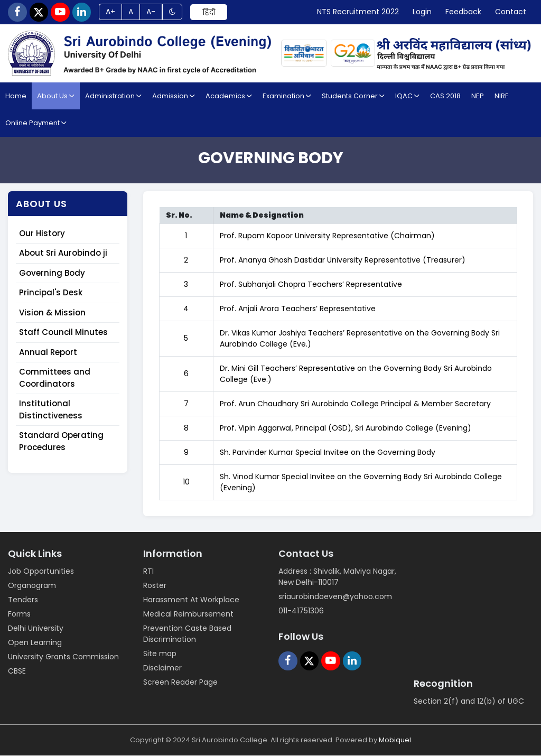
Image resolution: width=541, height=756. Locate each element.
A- (152, 12)
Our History (42, 233)
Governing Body (52, 273)
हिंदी (210, 12)
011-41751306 (301, 611)
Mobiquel (395, 740)
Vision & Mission (52, 312)
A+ (111, 12)
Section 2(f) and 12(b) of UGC (469, 702)
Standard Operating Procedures (61, 442)
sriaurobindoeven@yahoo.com (335, 597)
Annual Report (48, 352)
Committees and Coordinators (55, 378)
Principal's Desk (51, 293)
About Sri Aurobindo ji (63, 253)
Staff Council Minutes (63, 333)
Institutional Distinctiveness (51, 410)
